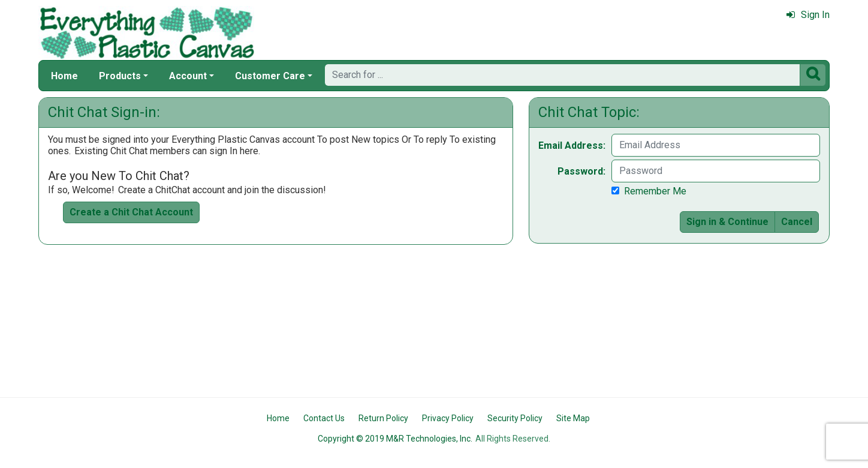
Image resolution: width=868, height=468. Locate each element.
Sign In (808, 15)
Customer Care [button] (270, 76)
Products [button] (120, 76)
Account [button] (188, 76)
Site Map (573, 418)
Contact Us (324, 418)
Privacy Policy (448, 418)
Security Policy (515, 418)
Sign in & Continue (727, 222)
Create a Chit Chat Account (131, 212)
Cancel (797, 222)
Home (64, 76)
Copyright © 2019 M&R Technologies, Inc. (395, 439)
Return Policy (383, 418)
